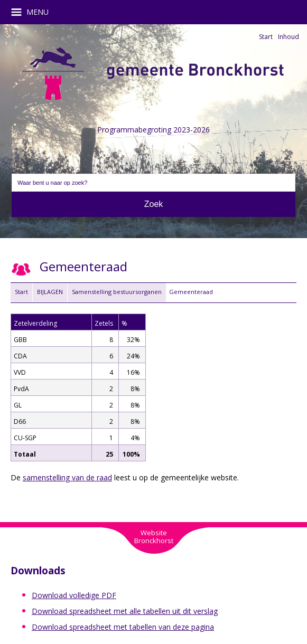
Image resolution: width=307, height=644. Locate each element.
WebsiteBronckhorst (154, 537)
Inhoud (289, 37)
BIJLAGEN (50, 292)
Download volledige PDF (74, 595)
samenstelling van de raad (67, 477)
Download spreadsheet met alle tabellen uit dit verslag (125, 611)
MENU (34, 12)
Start (266, 37)
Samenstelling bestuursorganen (117, 292)
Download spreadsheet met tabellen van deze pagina (123, 627)
